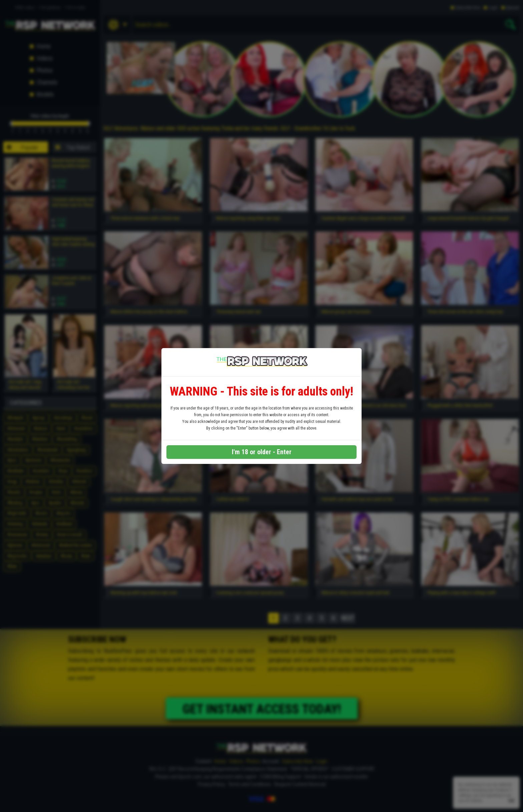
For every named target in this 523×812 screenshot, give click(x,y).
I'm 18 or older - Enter (262, 452)
